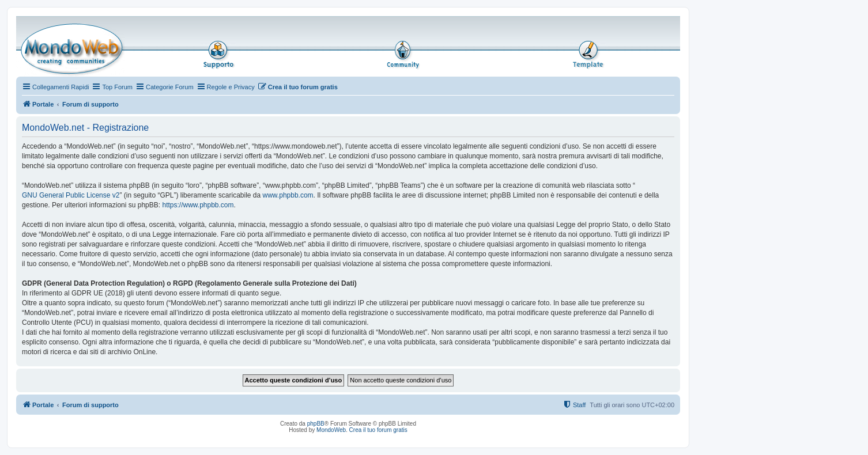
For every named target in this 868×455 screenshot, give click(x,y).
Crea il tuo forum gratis (378, 430)
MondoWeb (331, 430)
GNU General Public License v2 (71, 195)
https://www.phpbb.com (198, 205)
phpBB (316, 424)
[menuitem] (298, 87)
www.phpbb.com (288, 195)
